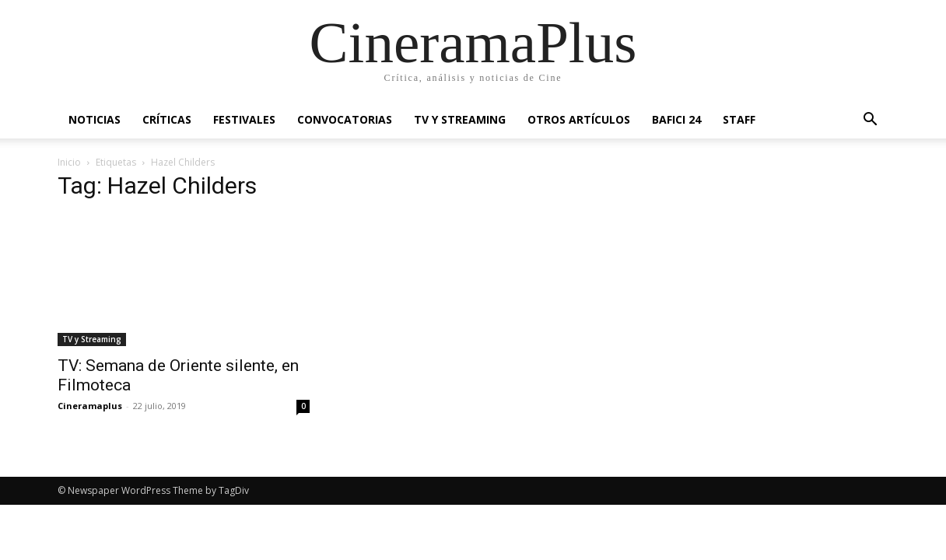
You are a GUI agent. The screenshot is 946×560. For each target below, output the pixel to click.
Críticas (167, 119)
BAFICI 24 (676, 119)
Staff (739, 119)
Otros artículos (579, 119)
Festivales (244, 119)
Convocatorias (345, 119)
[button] (870, 121)
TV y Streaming (460, 119)
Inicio (69, 162)
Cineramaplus (90, 406)
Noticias (95, 119)
